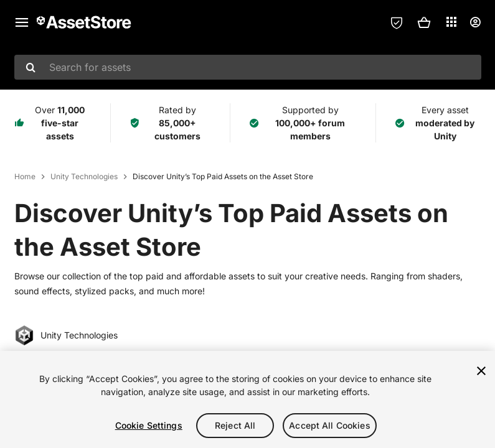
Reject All (235, 425)
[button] (424, 22)
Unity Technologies (84, 176)
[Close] (481, 371)
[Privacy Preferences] (397, 22)
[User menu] (475, 22)
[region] (247, 399)
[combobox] (248, 67)
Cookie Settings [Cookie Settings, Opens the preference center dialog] (149, 425)
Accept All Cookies (330, 425)
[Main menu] (22, 22)
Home (25, 176)
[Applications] (451, 22)
